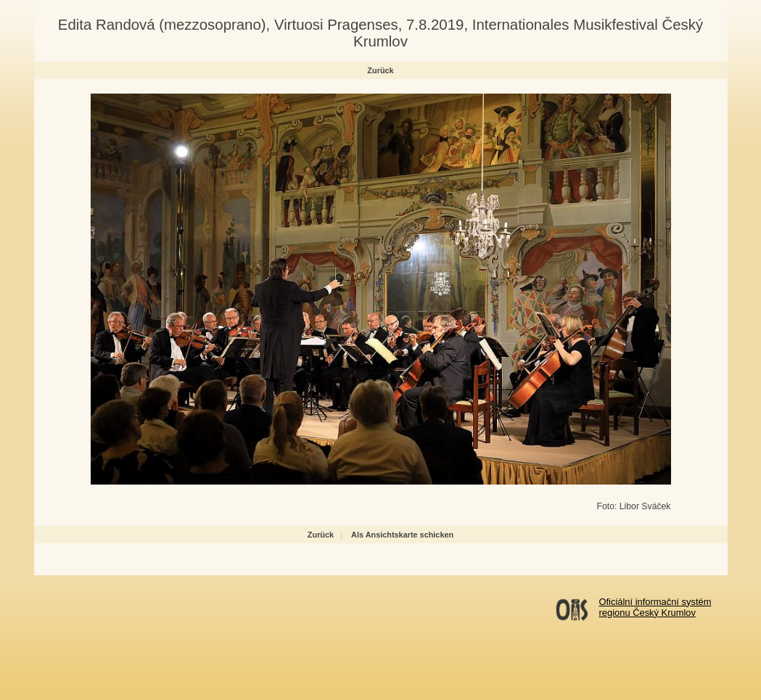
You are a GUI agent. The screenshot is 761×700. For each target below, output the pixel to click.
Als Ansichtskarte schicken (402, 535)
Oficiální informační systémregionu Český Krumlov (655, 607)
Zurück (380, 70)
